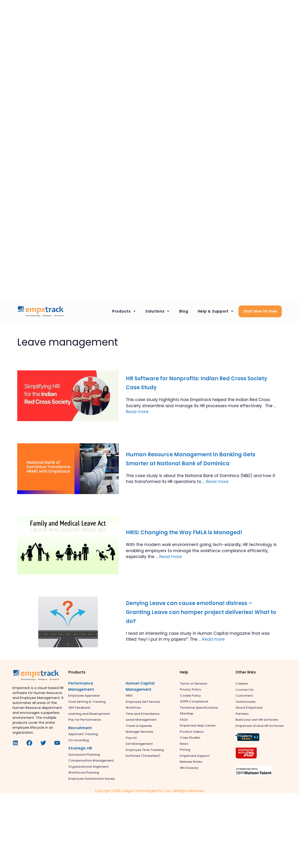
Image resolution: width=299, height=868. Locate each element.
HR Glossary (189, 768)
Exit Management (139, 744)
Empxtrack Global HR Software (260, 726)
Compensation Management (91, 760)
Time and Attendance (143, 714)
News (184, 744)
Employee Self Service (143, 702)
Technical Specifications (199, 708)
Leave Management (141, 720)
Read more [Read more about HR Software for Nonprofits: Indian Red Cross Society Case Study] (137, 412)
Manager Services (139, 732)
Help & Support (218, 311)
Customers (244, 696)
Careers (242, 684)
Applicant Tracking (83, 734)
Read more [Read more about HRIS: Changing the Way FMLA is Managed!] (171, 557)
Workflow (133, 708)
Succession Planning (84, 755)
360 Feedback (79, 708)
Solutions (160, 311)
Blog (184, 311)
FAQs (184, 720)
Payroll (131, 738)
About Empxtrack (249, 708)
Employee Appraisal (84, 696)
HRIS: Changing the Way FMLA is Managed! (184, 532)
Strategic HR (80, 748)
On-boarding (79, 740)
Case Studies (190, 738)
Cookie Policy (190, 696)
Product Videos (192, 732)
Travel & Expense (139, 726)
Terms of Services (193, 684)
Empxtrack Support (195, 756)
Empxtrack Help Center (198, 726)
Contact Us (244, 690)
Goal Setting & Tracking (87, 702)
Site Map (187, 713)
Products (126, 311)
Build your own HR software (257, 720)
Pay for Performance (85, 720)
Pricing (185, 750)
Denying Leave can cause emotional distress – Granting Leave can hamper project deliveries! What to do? (201, 612)
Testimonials (246, 702)
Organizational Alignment (88, 767)
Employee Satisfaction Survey (92, 779)
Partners (242, 714)
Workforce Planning (84, 773)
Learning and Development (89, 714)
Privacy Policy (190, 689)
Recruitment (80, 728)
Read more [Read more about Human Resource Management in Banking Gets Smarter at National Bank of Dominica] (217, 482)
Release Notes (191, 762)
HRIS (129, 696)
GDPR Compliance (194, 701)
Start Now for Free (260, 311)
